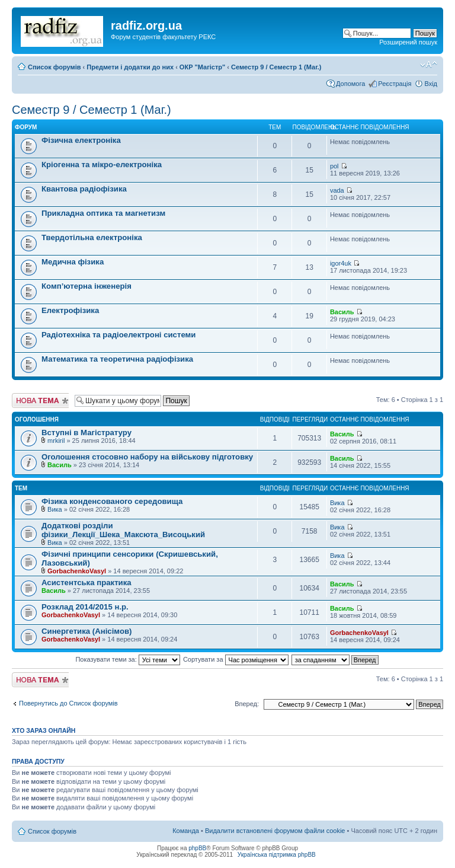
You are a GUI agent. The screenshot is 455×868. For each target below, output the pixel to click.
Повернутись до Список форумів (68, 703)
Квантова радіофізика (84, 189)
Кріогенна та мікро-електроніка (102, 165)
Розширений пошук (408, 42)
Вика (55, 509)
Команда (186, 831)
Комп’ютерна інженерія (86, 286)
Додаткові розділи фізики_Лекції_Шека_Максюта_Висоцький (123, 530)
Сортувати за (236, 659)
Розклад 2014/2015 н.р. (85, 607)
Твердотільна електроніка (92, 237)
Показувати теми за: (127, 659)
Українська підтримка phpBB (277, 855)
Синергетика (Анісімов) (86, 631)
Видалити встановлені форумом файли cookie (275, 831)
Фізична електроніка (81, 140)
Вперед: (247, 704)
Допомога (350, 84)
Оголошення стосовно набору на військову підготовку (147, 457)
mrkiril (56, 441)
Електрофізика (70, 310)
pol (334, 166)
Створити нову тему (40, 401)
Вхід (431, 84)
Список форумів (54, 67)
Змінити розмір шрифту (429, 65)
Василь (342, 312)
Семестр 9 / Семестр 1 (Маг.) (276, 67)
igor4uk (341, 263)
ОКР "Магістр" (202, 67)
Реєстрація (395, 84)
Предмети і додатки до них (130, 67)
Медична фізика (73, 262)
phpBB (197, 848)
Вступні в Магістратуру (86, 433)
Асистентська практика (86, 583)
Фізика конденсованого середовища (112, 501)
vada (337, 190)
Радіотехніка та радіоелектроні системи (118, 335)
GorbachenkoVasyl (77, 571)
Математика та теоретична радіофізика (117, 359)
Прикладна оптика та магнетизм (103, 213)
